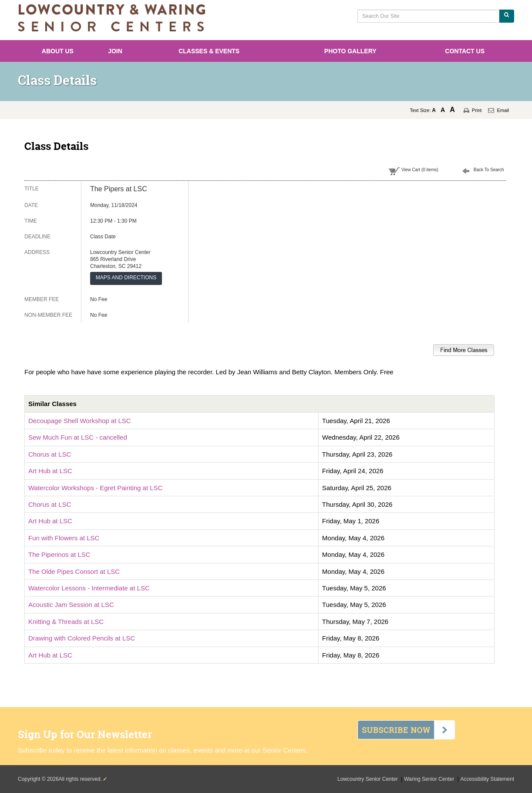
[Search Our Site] (428, 16)
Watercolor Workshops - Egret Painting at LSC (95, 488)
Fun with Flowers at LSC (64, 538)
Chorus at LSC (50, 454)
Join (115, 51)
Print (477, 110)
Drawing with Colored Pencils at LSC (82, 638)
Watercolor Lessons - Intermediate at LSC (89, 588)
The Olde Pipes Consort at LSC (74, 571)
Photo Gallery (350, 51)
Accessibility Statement (487, 779)
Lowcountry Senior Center (368, 779)
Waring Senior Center (430, 779)
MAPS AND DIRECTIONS (126, 278)
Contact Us (465, 51)
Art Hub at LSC (50, 471)
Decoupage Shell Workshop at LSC (80, 421)
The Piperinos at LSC (59, 554)
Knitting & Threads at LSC (66, 622)
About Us (58, 51)
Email (503, 110)
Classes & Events (209, 51)
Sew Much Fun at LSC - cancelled (78, 437)
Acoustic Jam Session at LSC (71, 605)
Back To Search (489, 170)
